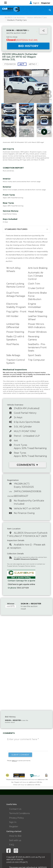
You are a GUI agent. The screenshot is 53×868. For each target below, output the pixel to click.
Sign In (35, 3)
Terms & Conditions (19, 813)
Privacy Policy (16, 818)
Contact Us (15, 809)
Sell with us (15, 840)
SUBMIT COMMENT (20, 755)
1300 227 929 (23, 588)
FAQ (12, 845)
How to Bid (15, 836)
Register (46, 3)
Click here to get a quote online (21, 584)
